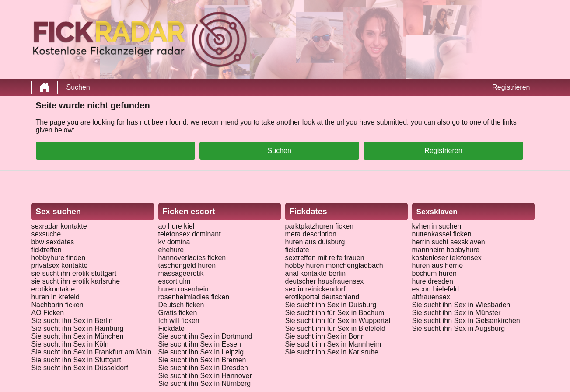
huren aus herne (438, 265)
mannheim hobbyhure (446, 250)
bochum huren (434, 273)
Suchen (78, 87)
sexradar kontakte (59, 226)
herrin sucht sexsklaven (449, 242)
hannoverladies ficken (192, 258)
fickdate (297, 250)
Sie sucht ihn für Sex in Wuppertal (338, 321)
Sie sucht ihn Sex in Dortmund (205, 336)
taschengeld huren (187, 265)
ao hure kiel (177, 226)
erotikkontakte (53, 289)
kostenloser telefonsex (447, 258)
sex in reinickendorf (315, 289)
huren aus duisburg (315, 242)
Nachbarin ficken (58, 305)
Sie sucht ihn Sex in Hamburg (78, 328)
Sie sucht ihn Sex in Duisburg (331, 305)
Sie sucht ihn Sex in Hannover (205, 376)
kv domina (174, 242)
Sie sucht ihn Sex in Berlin (72, 321)
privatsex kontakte (60, 265)
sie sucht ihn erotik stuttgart (74, 273)
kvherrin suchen (437, 226)
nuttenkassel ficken (442, 234)
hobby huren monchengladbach (334, 265)
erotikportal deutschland (322, 297)
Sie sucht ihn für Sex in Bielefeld (335, 328)
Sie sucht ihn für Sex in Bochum (335, 313)
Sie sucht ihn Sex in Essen (200, 344)
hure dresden (433, 281)
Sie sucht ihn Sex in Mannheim (333, 344)
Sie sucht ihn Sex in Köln (70, 344)
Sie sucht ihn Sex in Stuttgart (76, 360)
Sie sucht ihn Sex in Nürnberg (205, 383)
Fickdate (171, 328)
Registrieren (511, 87)
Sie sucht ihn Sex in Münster (456, 313)
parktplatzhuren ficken (320, 226)
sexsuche (46, 234)
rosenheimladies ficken (194, 297)
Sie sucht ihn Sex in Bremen (202, 360)
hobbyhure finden (59, 258)
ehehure (171, 250)
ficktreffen (47, 250)
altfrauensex (431, 297)
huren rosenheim (185, 289)
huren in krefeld (56, 297)
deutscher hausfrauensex (325, 281)
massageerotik (181, 273)
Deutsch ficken (181, 305)
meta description (311, 234)
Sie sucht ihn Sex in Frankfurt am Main (92, 352)
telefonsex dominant (190, 234)
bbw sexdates (53, 242)
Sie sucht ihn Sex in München (78, 336)
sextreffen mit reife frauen (325, 258)
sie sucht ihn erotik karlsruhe (76, 281)
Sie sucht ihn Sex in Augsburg (459, 328)
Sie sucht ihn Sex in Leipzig (201, 352)
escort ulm (175, 281)
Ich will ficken (179, 321)
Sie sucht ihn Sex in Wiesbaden (461, 305)
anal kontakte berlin (316, 273)
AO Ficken (48, 313)
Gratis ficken (178, 313)
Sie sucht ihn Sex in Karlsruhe (332, 352)
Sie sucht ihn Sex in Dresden (203, 368)
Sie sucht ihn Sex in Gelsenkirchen (466, 321)
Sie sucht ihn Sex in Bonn (325, 336)
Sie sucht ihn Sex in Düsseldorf (80, 368)
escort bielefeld (436, 289)
